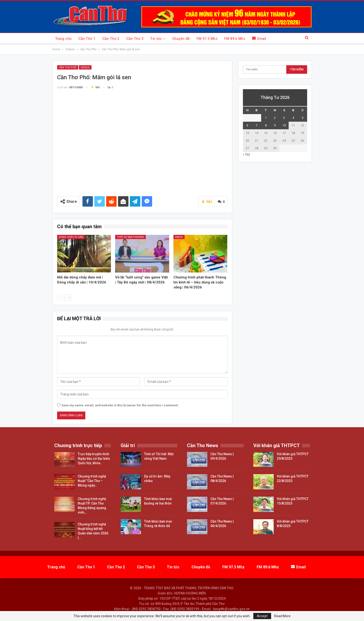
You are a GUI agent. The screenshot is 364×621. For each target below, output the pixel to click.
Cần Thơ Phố (68, 67)
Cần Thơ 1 (87, 39)
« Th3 (246, 155)
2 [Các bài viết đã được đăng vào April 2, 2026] (275, 118)
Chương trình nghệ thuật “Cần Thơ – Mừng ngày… (92, 481)
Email (259, 39)
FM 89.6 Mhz (235, 39)
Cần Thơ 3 (135, 39)
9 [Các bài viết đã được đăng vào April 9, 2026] (275, 125)
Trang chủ (63, 39)
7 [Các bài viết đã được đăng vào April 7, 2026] (257, 125)
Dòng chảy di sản (71, 237)
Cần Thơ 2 (111, 39)
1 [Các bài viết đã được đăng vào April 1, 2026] (266, 118)
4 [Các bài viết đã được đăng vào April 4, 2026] (293, 118)
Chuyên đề (181, 39)
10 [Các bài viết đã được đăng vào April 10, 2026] (284, 125)
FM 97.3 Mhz (207, 39)
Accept (262, 616)
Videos (85, 67)
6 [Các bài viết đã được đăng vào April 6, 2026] (247, 125)
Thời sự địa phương (130, 237)
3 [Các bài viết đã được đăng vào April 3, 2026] (284, 118)
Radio (179, 237)
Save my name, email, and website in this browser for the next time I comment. (120, 405)
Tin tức (156, 39)
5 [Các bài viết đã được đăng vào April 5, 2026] (303, 118)
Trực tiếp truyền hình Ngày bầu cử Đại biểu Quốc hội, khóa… (94, 459)
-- (61, 297)
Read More (282, 616)
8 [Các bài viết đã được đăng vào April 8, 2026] (266, 125)
